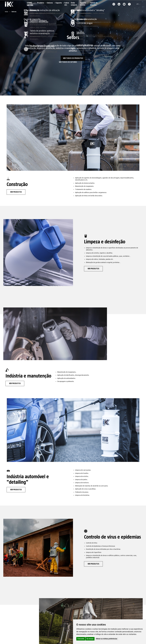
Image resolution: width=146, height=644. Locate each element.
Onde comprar (74, 4)
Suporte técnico (83, 4)
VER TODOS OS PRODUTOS (73, 58)
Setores (51, 3)
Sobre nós (67, 4)
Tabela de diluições (94, 4)
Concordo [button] (81, 639)
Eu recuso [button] (90, 639)
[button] (139, 4)
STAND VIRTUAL (30, 4)
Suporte (60, 3)
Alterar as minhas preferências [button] (107, 639)
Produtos (42, 3)
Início (7, 12)
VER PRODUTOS (16, 192)
